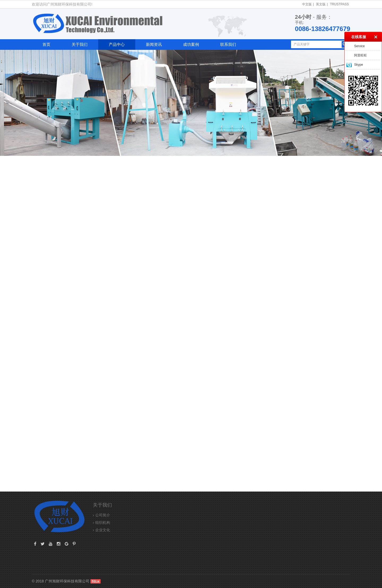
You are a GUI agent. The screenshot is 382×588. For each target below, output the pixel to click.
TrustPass (339, 4)
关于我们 (80, 44)
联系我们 (228, 44)
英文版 (321, 4)
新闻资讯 (154, 44)
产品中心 (117, 44)
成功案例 (191, 44)
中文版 (307, 4)
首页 (46, 44)
